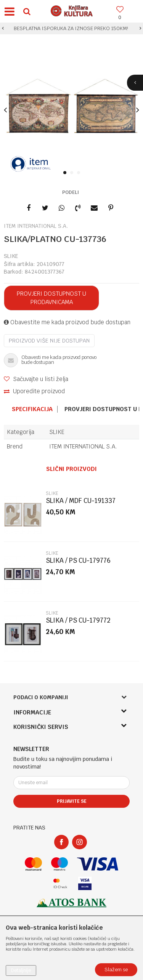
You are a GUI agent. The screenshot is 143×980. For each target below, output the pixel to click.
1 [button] (66, 173)
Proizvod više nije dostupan (49, 341)
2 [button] (73, 173)
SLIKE (11, 256)
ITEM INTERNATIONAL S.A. (83, 446)
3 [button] (80, 173)
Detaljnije (21, 970)
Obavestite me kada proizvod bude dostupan (67, 322)
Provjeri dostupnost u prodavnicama (51, 298)
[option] (71, 29)
